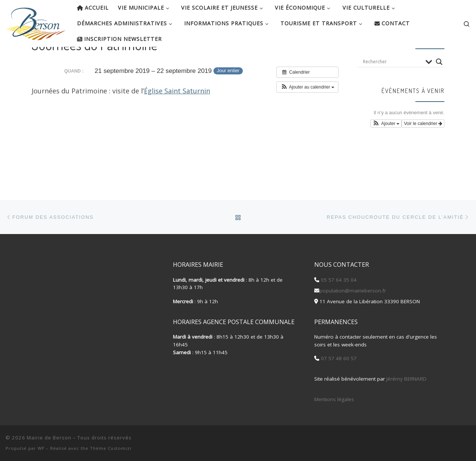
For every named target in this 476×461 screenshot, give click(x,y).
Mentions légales (334, 399)
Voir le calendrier (423, 148)
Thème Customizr (111, 448)
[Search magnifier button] (439, 86)
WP (41, 448)
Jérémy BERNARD (406, 379)
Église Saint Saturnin (177, 115)
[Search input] (392, 86)
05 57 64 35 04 (338, 280)
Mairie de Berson (49, 438)
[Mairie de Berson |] (36, 22)
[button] (307, 111)
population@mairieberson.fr (353, 291)
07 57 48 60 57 (338, 358)
